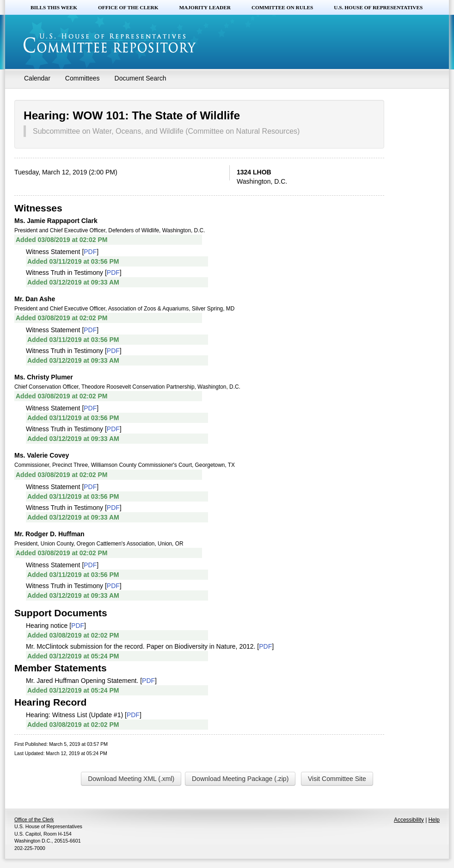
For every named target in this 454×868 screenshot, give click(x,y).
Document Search (141, 78)
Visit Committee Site (337, 779)
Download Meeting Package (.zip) (240, 779)
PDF (90, 252)
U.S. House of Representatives (378, 7)
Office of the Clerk (128, 7)
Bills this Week (54, 7)
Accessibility (409, 820)
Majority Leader (205, 7)
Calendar (37, 78)
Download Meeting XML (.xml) (131, 779)
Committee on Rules (282, 7)
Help (434, 820)
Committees (83, 78)
